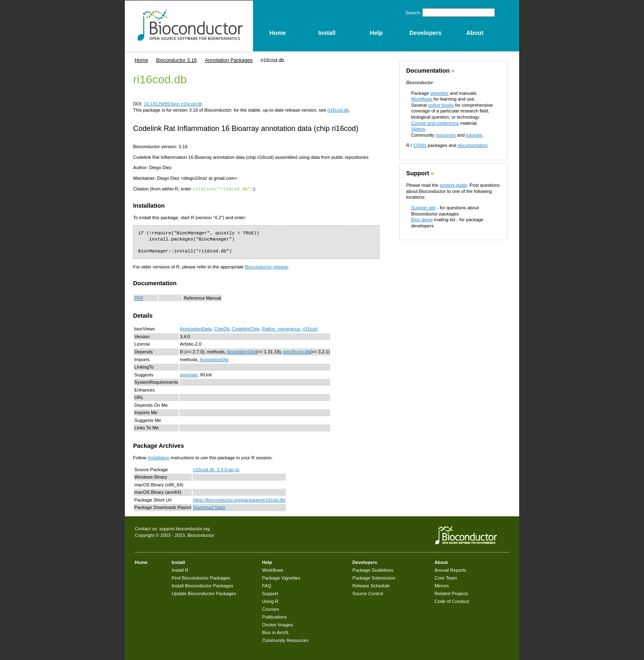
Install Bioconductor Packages (202, 585)
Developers (365, 562)
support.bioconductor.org (185, 528)
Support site (423, 208)
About (441, 562)
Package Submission (374, 577)
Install (178, 562)
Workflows (422, 99)
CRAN (420, 145)
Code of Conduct (452, 601)
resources (446, 135)
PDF (139, 298)
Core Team (446, 577)
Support (418, 173)
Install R (180, 570)
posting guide (453, 185)
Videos (418, 129)
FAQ (267, 585)
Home (141, 60)
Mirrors (442, 585)
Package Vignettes (281, 577)
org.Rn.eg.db (297, 351)
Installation (159, 457)
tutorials (474, 135)
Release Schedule (371, 585)
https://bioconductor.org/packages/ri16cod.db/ (239, 500)
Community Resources (285, 640)
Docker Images (277, 624)
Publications (274, 616)
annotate (189, 374)
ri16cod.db (338, 110)
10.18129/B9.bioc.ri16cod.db (173, 104)
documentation (473, 145)
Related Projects (451, 593)
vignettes (440, 93)
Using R (270, 601)
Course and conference (435, 123)
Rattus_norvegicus (281, 328)
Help (267, 562)
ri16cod (310, 328)
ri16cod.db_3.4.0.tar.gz (216, 469)
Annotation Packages (229, 60)
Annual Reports (450, 570)
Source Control (368, 593)
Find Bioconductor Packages (201, 577)
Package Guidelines (373, 570)
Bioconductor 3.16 (176, 60)
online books (441, 105)
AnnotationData (196, 328)
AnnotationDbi (241, 351)
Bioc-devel (422, 220)
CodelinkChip (246, 328)
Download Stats (209, 507)
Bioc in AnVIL (276, 632)
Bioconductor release (266, 266)
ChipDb (222, 328)
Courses (271, 609)
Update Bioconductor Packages (204, 593)
